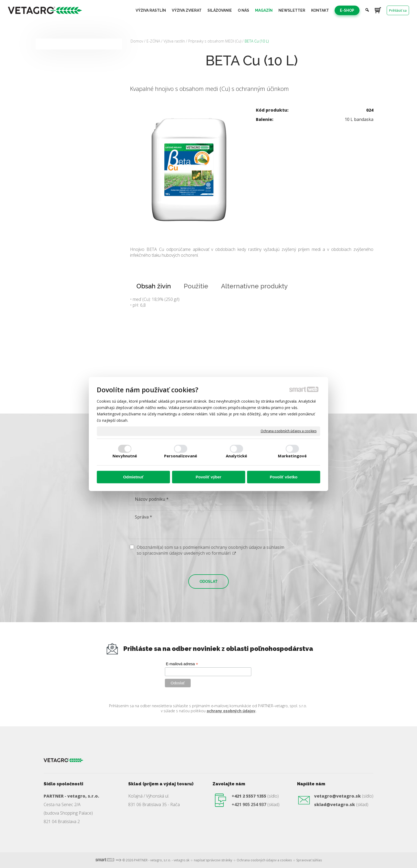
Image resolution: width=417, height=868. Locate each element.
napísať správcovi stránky (213, 860)
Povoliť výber (208, 477)
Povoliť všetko (284, 477)
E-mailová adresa (182, 664)
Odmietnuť (133, 477)
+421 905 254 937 (249, 804)
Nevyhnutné (125, 456)
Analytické (236, 456)
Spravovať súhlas (309, 860)
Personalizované (181, 456)
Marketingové (292, 456)
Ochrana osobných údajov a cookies (289, 431)
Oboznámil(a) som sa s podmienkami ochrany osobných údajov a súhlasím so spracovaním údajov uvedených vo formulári (210, 550)
